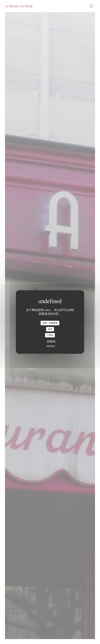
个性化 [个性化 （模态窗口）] (50, 335)
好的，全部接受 (50, 323)
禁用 (50, 329)
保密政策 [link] (51, 341)
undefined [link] (51, 346)
